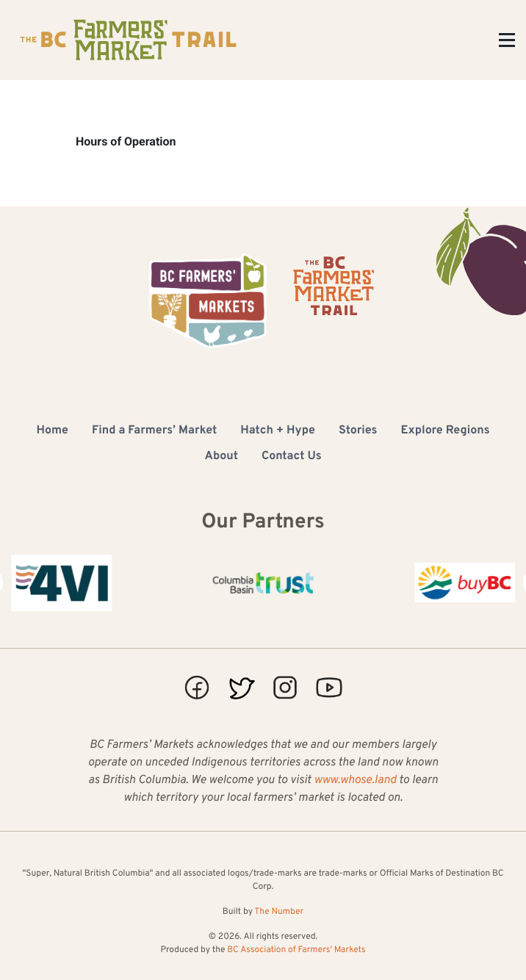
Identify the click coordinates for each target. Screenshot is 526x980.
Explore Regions (446, 431)
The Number (279, 912)
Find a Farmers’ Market (154, 431)
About (221, 457)
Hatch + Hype (278, 431)
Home (52, 431)
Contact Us (291, 457)
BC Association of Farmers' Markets (296, 950)
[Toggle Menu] (507, 40)
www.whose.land (355, 781)
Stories (358, 431)
